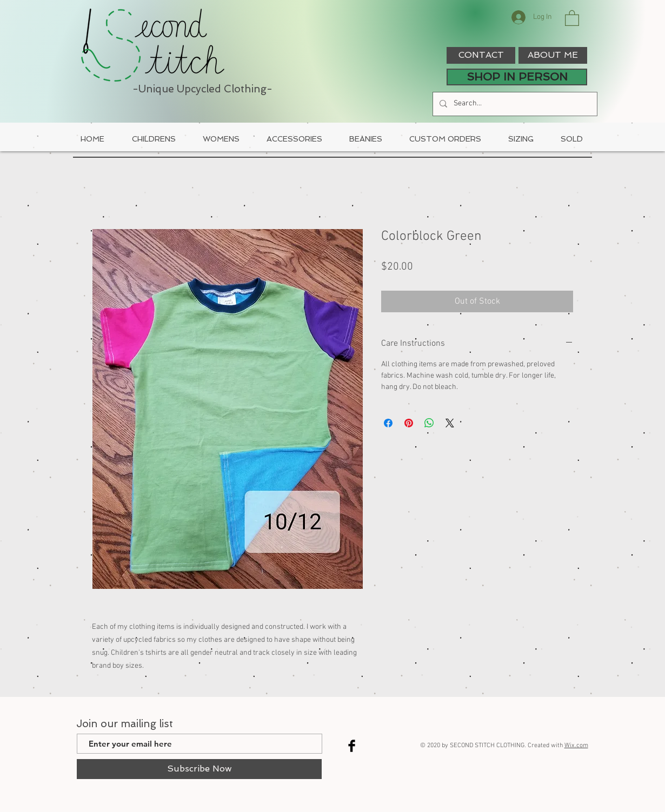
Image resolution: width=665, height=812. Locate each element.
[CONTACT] (481, 55)
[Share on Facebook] (388, 423)
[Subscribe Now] (199, 769)
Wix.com (576, 746)
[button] (572, 18)
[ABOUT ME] (553, 55)
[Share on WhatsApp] (429, 423)
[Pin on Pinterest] (409, 423)
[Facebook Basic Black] (352, 746)
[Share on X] (450, 423)
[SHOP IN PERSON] (517, 77)
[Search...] (514, 104)
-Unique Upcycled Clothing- (202, 89)
